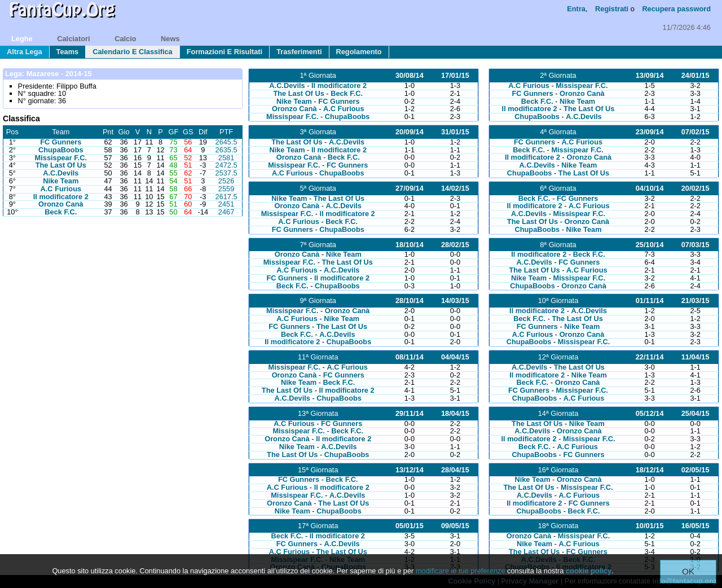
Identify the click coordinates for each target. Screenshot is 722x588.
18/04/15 (455, 413)
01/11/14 (650, 300)
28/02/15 (455, 245)
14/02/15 (455, 188)
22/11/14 (650, 357)
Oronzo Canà (61, 204)
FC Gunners (61, 142)
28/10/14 (410, 300)
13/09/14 (650, 75)
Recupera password (676, 9)
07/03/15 (695, 245)
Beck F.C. (61, 212)
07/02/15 (695, 132)
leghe (22, 39)
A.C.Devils (61, 173)
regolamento (359, 52)
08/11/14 (410, 357)
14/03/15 (455, 300)
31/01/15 (455, 132)
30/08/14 (410, 75)
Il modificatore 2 (61, 197)
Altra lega (25, 52)
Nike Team (61, 181)
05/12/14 (650, 413)
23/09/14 (650, 132)
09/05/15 (455, 526)
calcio (125, 39)
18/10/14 (410, 245)
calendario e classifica (133, 52)
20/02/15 (695, 188)
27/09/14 (410, 188)
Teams (68, 52)
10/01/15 (650, 526)
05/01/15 (410, 526)
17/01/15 (455, 75)
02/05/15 (695, 470)
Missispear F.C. (61, 158)
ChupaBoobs (61, 150)
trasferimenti (299, 52)
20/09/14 (410, 132)
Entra (576, 9)
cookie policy (589, 571)
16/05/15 (695, 526)
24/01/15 (695, 75)
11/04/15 (695, 357)
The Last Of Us (61, 165)
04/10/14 (650, 188)
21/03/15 (695, 300)
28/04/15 (455, 470)
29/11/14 (410, 413)
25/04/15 (695, 413)
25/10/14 (650, 245)
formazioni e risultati (224, 52)
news (170, 39)
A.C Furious (61, 189)
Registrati (612, 9)
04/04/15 (455, 357)
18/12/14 (650, 470)
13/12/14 (410, 470)
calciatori (73, 39)
